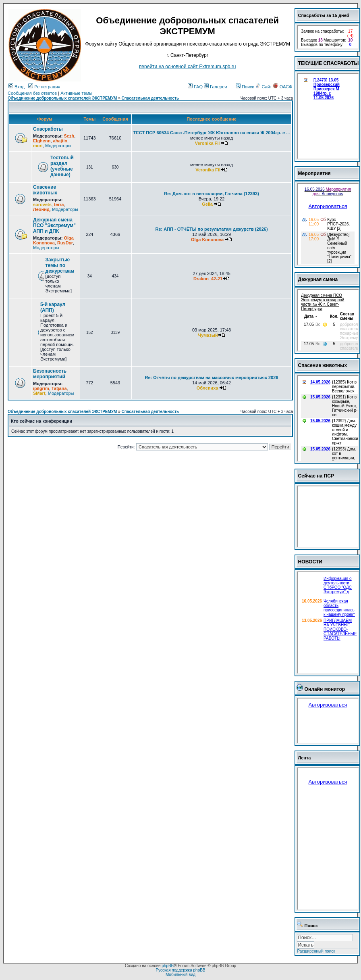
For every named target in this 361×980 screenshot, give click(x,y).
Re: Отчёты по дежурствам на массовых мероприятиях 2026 (212, 377)
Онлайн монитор (325, 689)
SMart (39, 393)
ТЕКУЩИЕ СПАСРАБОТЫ (328, 63)
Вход (17, 87)
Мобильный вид (180, 975)
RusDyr (65, 243)
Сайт (264, 87)
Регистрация (44, 87)
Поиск (245, 87)
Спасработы (48, 129)
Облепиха (207, 388)
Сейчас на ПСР (316, 476)
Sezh (69, 136)
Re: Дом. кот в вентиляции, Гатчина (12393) (211, 194)
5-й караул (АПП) (53, 307)
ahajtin (60, 141)
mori (38, 146)
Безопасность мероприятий (50, 374)
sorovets (42, 204)
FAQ (195, 87)
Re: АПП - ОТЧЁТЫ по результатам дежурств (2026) (212, 229)
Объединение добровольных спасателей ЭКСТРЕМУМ (62, 98)
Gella (207, 204)
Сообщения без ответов (32, 93)
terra (59, 204)
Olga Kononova (53, 240)
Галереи (215, 87)
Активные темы (76, 93)
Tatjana (59, 388)
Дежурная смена (318, 279)
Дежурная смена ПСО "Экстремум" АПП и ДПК (54, 225)
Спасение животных (45, 190)
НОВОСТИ (310, 562)
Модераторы (58, 146)
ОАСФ (283, 87)
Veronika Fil (207, 143)
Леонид (41, 209)
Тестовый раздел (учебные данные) (62, 166)
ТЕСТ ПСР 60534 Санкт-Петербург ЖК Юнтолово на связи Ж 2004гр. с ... (212, 133)
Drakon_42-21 (208, 279)
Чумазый (208, 335)
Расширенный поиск (316, 951)
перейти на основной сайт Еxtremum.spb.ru (188, 67)
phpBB (168, 966)
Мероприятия (314, 173)
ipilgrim (41, 388)
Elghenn (42, 141)
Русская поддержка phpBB (180, 970)
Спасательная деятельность (150, 98)
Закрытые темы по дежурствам (60, 265)
